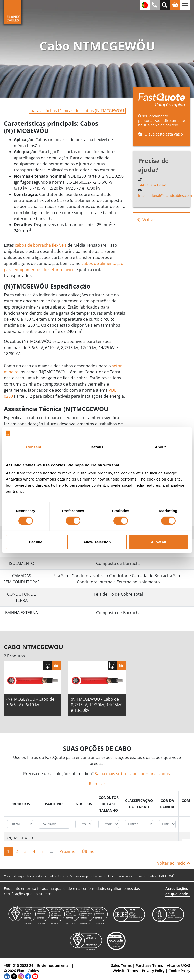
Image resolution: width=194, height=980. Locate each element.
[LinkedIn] (7, 976)
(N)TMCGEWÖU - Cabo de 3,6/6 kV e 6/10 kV (30, 702)
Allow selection (97, 542)
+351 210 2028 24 (18, 965)
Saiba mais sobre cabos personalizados (132, 774)
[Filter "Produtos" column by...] (20, 824)
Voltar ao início (174, 863)
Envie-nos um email (54, 965)
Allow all (159, 542)
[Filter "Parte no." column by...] (54, 824)
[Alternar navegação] (185, 5)
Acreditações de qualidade (177, 891)
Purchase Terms (149, 965)
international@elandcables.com (165, 195)
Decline (35, 542)
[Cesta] (56, 665)
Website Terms (125, 971)
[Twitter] (14, 976)
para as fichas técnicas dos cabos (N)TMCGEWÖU (77, 111)
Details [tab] (97, 447)
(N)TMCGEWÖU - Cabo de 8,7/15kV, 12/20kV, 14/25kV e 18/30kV (96, 705)
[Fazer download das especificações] (48, 665)
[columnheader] (20, 804)
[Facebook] (28, 976)
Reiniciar (97, 784)
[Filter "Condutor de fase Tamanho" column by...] (109, 824)
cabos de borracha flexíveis (41, 245)
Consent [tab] (34, 447)
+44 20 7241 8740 (153, 185)
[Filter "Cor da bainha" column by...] (167, 824)
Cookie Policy (179, 971)
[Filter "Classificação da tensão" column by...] (139, 824)
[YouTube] (35, 976)
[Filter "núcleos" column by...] (84, 824)
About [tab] (160, 447)
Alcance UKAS (179, 965)
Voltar (146, 220)
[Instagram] (21, 976)
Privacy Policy (153, 971)
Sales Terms (121, 965)
